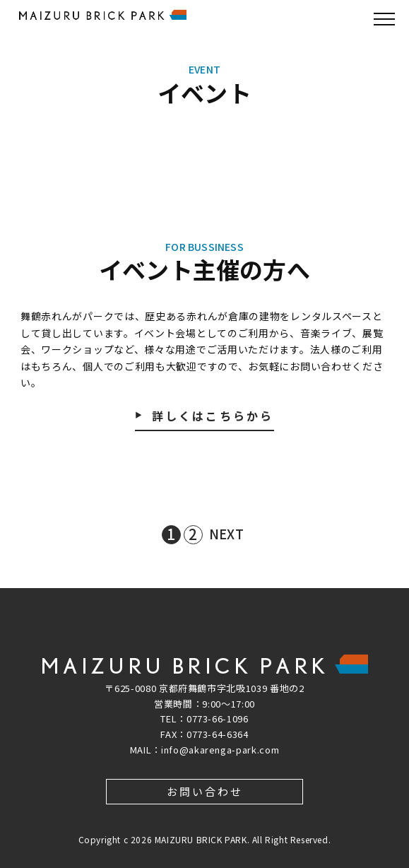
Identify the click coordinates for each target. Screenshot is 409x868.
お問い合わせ (205, 791)
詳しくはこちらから (213, 417)
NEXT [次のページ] (226, 534)
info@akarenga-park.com (220, 750)
